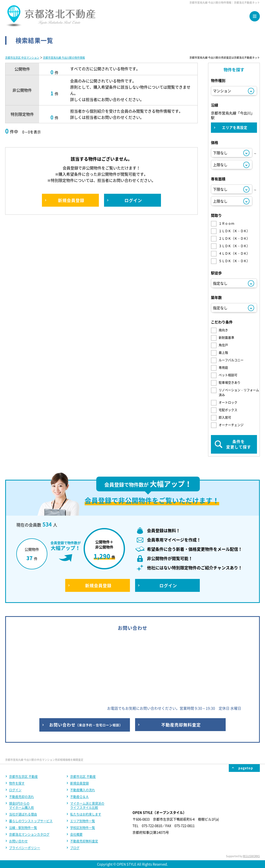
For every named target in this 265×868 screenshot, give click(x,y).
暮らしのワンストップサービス (31, 821)
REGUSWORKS (251, 856)
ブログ (75, 848)
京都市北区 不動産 (83, 777)
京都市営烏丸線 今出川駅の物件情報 (64, 57)
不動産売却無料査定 (84, 841)
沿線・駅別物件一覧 (23, 828)
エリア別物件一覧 (83, 821)
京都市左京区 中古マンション (22, 57)
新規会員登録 (79, 783)
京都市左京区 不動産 (23, 777)
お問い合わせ (18, 841)
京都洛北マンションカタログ (29, 834)
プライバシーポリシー (25, 848)
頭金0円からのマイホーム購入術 (21, 805)
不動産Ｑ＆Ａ (79, 797)
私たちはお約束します (86, 814)
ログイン (15, 790)
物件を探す (17, 783)
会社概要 (76, 834)
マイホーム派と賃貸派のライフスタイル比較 (87, 805)
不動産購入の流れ (83, 790)
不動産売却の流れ (21, 797)
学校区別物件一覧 (83, 828)
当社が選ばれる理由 (23, 814)
